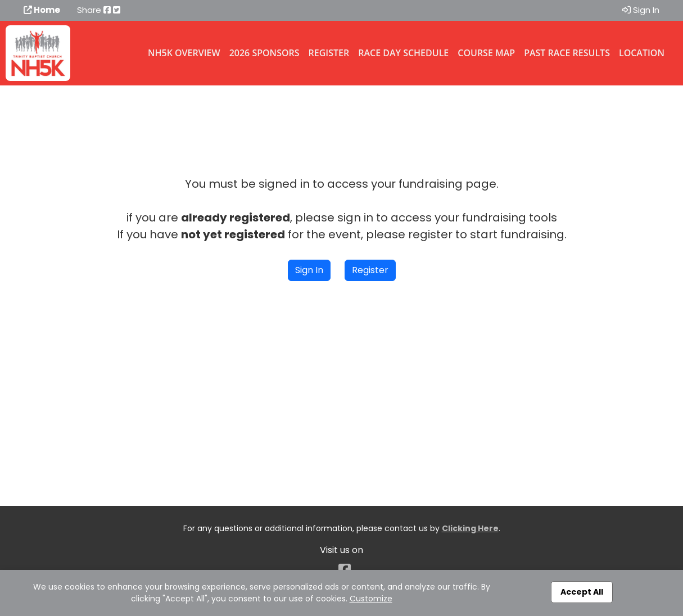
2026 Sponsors (264, 53)
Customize (371, 599)
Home (42, 10)
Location (642, 53)
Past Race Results (567, 53)
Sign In (641, 10)
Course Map (486, 53)
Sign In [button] (309, 270)
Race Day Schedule (403, 53)
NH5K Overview (184, 53)
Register (329, 53)
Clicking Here (470, 528)
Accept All (582, 592)
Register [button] (370, 270)
